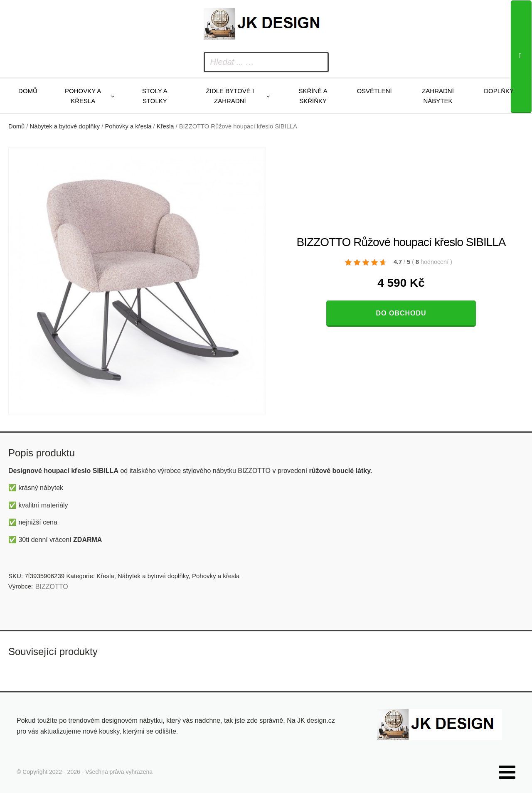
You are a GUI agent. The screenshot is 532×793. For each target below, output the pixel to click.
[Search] (521, 57)
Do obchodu (401, 313)
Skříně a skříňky (313, 96)
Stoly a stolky (155, 96)
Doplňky (499, 91)
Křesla (165, 126)
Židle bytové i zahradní (230, 96)
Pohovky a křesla (83, 96)
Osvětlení (374, 91)
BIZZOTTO (52, 587)
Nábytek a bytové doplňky (65, 126)
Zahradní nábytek (438, 96)
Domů (28, 91)
